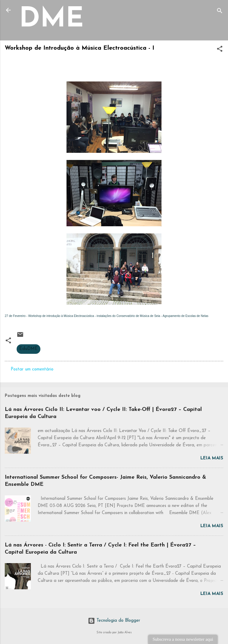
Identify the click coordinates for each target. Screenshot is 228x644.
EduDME (28, 349)
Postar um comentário (32, 369)
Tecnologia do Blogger (114, 621)
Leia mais (212, 458)
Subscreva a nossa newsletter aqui (183, 639)
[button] (220, 50)
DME (51, 20)
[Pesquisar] (220, 12)
